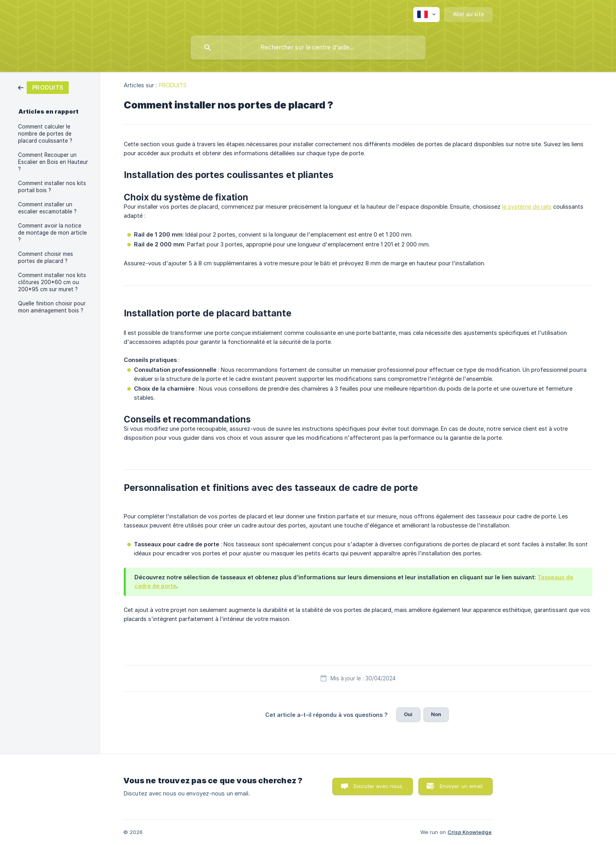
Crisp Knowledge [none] (469, 832)
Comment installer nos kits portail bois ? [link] (52, 187)
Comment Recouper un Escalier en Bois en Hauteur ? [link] (53, 162)
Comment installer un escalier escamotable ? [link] (47, 208)
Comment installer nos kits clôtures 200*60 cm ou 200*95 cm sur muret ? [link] (52, 282)
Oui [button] (408, 714)
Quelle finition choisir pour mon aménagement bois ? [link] (52, 307)
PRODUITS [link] (173, 85)
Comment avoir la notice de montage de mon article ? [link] (52, 233)
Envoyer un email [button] (461, 786)
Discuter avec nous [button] (378, 786)
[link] (43, 87)
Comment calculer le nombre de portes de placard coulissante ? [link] (45, 134)
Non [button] (436, 714)
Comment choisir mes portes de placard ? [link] (46, 257)
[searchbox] (308, 48)
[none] (426, 15)
